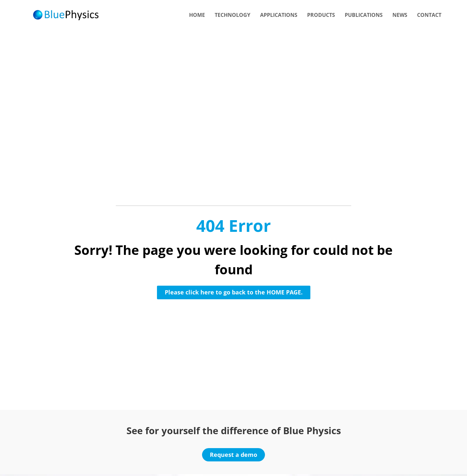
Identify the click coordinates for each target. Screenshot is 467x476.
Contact (429, 15)
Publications (364, 15)
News (400, 15)
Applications (279, 15)
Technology (233, 15)
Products (321, 15)
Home (197, 15)
